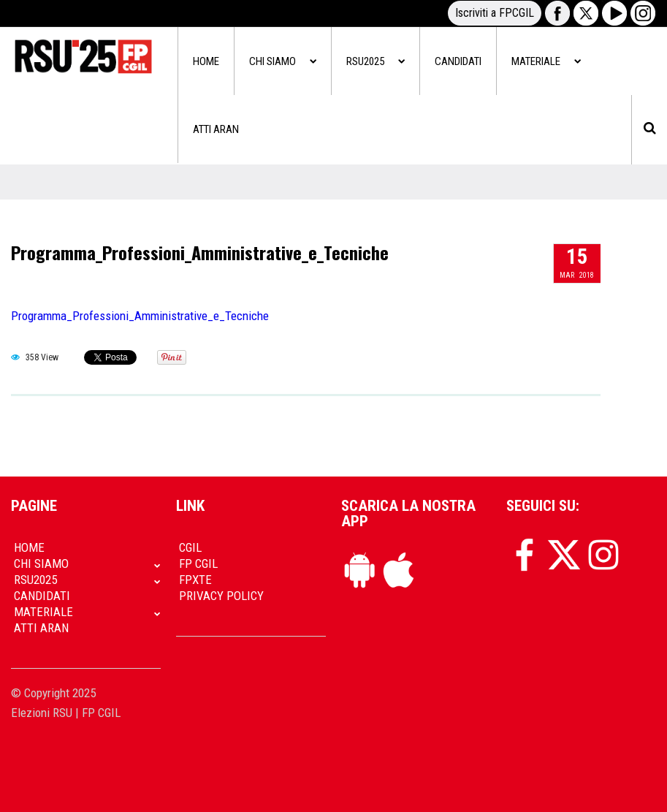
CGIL (190, 547)
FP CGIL (198, 564)
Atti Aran (216, 129)
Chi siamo (283, 61)
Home (206, 61)
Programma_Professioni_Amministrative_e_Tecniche (200, 252)
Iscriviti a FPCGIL (495, 13)
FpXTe (195, 580)
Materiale (546, 61)
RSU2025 (376, 61)
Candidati (458, 61)
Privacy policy (221, 596)
